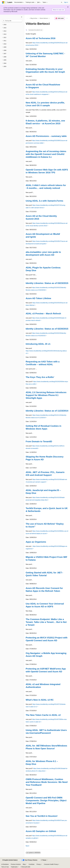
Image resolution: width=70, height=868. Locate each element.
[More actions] (67, 18)
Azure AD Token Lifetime (38, 298)
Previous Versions (16, 864)
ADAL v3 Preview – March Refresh (43, 314)
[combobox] (12, 21)
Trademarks (14, 867)
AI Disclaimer (5, 864)
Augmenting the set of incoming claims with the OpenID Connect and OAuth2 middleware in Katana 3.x (46, 154)
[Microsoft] (3, 2)
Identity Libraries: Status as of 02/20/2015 (47, 329)
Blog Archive (34, 18)
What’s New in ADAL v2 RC (40, 700)
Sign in (66, 2)
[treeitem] (12, 25)
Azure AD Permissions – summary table (46, 136)
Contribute (32, 864)
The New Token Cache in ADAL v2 (43, 715)
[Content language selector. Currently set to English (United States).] (10, 860)
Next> (28, 846)
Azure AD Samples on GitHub (41, 831)
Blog (24, 864)
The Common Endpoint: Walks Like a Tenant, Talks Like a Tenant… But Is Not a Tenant (46, 622)
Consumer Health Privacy (51, 864)
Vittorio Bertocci (44, 18)
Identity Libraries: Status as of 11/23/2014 (47, 411)
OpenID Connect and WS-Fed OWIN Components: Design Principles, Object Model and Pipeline (46, 800)
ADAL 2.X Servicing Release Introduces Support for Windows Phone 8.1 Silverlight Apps (46, 395)
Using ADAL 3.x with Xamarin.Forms (44, 201)
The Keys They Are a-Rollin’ (40, 377)
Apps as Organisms (36, 542)
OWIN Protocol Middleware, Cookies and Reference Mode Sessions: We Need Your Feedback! (47, 782)
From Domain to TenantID (39, 441)
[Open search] (62, 2)
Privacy (39, 864)
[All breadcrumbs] (27, 18)
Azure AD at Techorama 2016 (41, 38)
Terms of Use (5, 867)
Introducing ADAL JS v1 (38, 344)
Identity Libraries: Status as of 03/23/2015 (47, 283)
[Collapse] (22, 17)
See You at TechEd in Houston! (42, 816)
